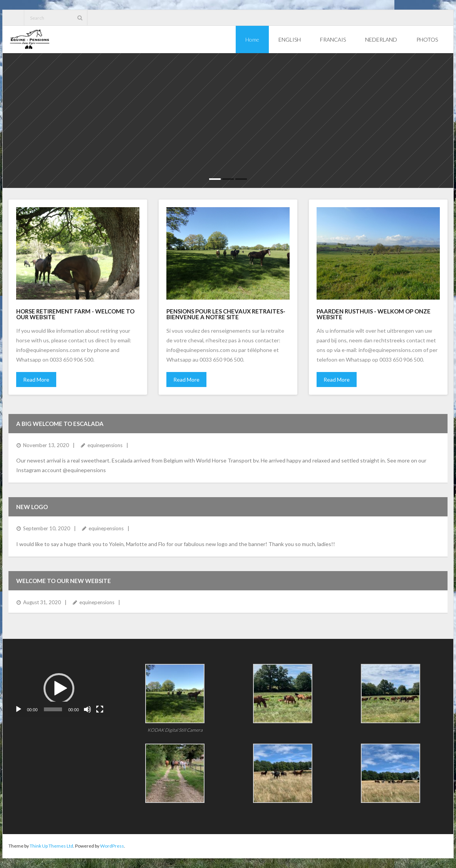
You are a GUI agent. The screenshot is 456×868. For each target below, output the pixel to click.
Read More (36, 380)
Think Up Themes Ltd (51, 846)
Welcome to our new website (64, 581)
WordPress (112, 846)
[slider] (53, 709)
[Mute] (87, 709)
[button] (59, 689)
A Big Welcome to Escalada (60, 424)
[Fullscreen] (100, 709)
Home (252, 39)
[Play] (18, 709)
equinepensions (105, 445)
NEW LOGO (32, 507)
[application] (59, 689)
